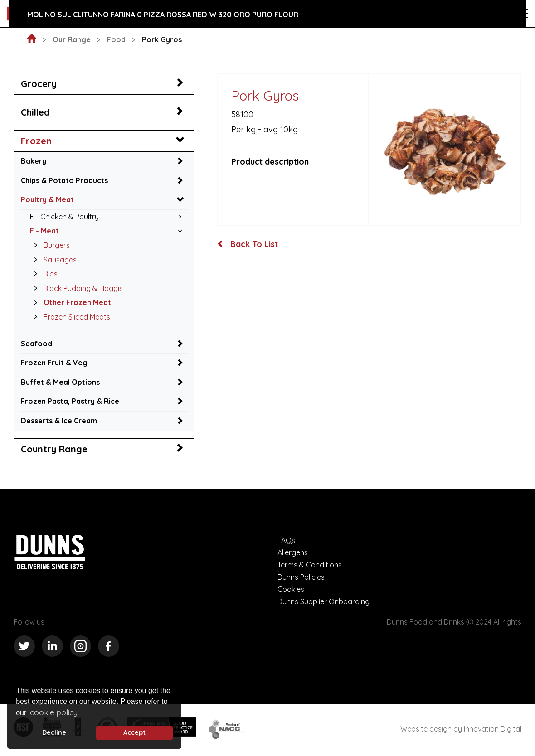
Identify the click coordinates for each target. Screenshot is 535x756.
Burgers (49, 245)
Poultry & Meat (47, 199)
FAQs (286, 540)
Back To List (248, 244)
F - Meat (44, 231)
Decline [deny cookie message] (54, 732)
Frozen (36, 141)
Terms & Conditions (310, 565)
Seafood (36, 344)
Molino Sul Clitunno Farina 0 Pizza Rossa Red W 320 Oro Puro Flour (163, 15)
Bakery (34, 161)
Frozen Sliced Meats (70, 317)
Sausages (53, 260)
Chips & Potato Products (64, 180)
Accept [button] (134, 732)
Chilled (35, 112)
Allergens (293, 552)
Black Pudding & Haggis (76, 288)
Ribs (43, 274)
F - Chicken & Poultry (64, 217)
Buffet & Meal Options (60, 382)
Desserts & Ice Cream (59, 421)
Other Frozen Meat (70, 302)
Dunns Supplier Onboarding (323, 601)
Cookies (291, 589)
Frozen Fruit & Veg (54, 363)
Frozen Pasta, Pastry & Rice (70, 401)
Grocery (39, 84)
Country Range (54, 449)
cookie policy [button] (54, 712)
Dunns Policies (301, 577)
